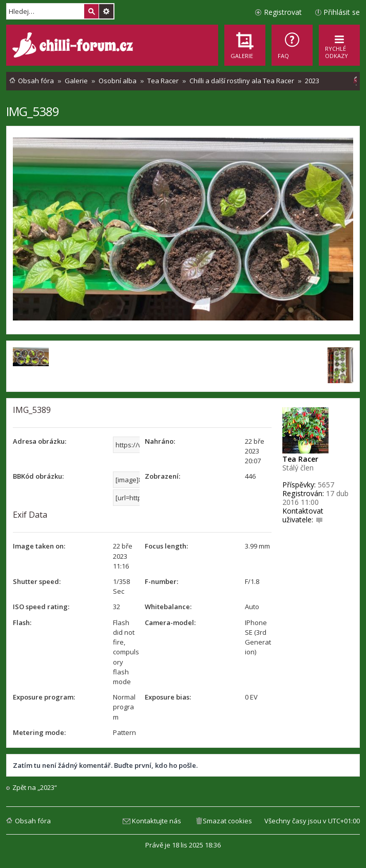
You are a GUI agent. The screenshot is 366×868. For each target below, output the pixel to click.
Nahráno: (160, 441)
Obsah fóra (33, 821)
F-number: (161, 581)
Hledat (91, 11)
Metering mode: (39, 732)
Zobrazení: (162, 476)
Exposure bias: (168, 697)
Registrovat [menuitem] (283, 12)
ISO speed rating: (41, 607)
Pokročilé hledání (106, 11)
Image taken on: (39, 546)
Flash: (22, 622)
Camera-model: (170, 622)
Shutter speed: (37, 581)
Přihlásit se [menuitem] (342, 12)
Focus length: (166, 546)
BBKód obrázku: (38, 476)
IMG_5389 (33, 111)
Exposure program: (44, 697)
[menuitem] (292, 45)
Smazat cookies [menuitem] (227, 821)
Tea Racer (300, 459)
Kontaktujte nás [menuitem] (157, 821)
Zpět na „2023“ (35, 788)
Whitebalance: (168, 607)
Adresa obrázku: (40, 441)
